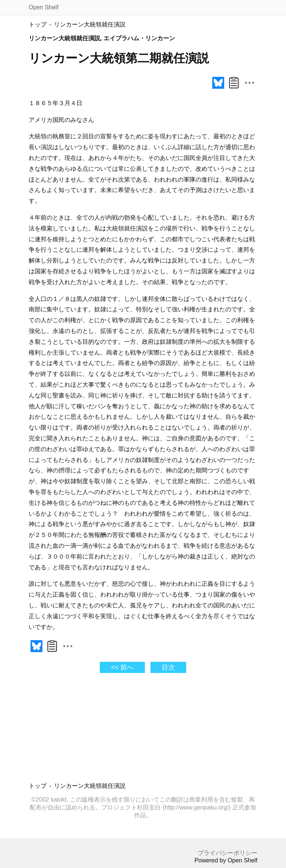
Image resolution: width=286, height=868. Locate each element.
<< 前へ (122, 667)
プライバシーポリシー (228, 853)
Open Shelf (44, 7)
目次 (168, 667)
